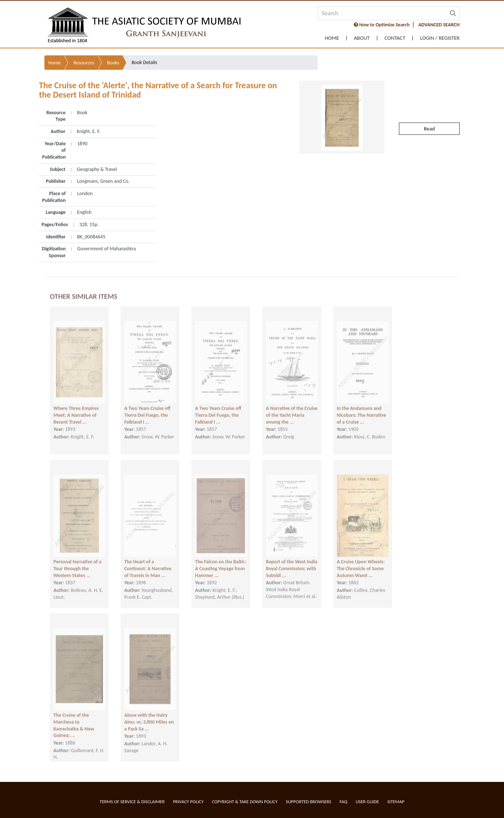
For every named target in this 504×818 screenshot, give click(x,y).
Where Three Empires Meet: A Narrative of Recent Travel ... (76, 407)
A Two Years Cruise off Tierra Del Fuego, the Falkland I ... (147, 407)
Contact (395, 38)
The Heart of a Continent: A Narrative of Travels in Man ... (148, 560)
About (362, 38)
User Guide (367, 802)
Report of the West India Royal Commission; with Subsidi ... (292, 560)
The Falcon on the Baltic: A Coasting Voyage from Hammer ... (221, 560)
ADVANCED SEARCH (439, 25)
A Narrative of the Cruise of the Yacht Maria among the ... (292, 407)
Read (429, 108)
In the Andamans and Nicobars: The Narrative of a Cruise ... (362, 407)
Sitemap (396, 802)
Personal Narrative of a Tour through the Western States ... (77, 560)
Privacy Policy (188, 802)
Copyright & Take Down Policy (245, 802)
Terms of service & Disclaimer (132, 802)
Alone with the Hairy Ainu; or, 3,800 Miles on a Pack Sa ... (149, 714)
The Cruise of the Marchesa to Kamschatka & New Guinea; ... (74, 717)
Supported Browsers (309, 802)
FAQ (344, 802)
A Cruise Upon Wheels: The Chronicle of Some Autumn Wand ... (361, 560)
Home (332, 38)
